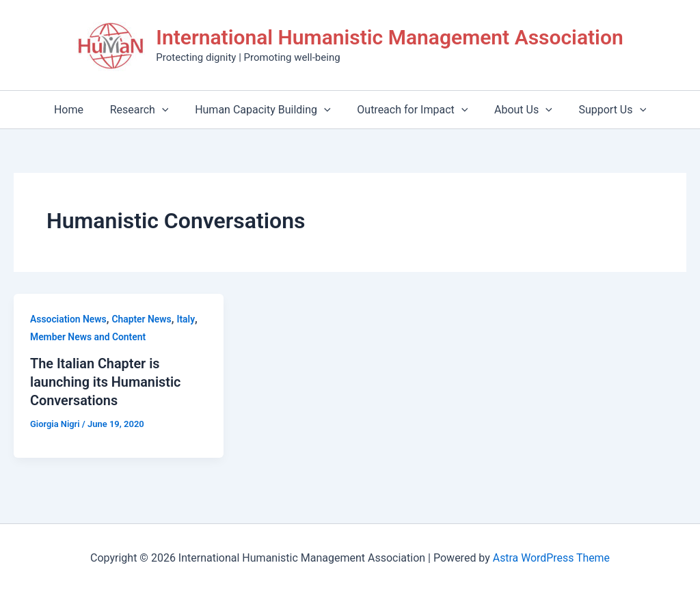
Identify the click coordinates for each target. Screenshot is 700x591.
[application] (169, 110)
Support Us (601, 110)
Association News (69, 319)
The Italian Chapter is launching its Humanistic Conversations (106, 381)
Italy (187, 319)
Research (146, 110)
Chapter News (142, 319)
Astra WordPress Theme (551, 556)
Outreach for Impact (410, 110)
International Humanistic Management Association (389, 37)
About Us (516, 110)
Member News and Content (89, 337)
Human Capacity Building (265, 110)
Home (80, 110)
